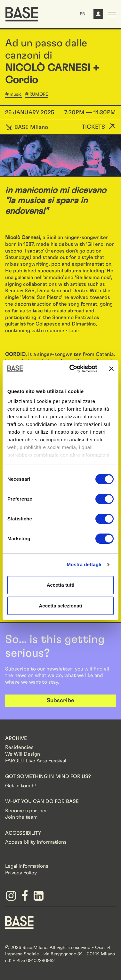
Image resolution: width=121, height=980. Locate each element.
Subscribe (60, 701)
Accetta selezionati (60, 606)
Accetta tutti (61, 585)
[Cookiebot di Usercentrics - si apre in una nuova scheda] (72, 369)
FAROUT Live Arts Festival (36, 761)
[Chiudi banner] (111, 369)
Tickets (93, 127)
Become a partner (26, 811)
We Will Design (23, 754)
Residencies (19, 747)
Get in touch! (20, 786)
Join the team (21, 817)
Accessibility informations (36, 842)
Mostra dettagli (84, 564)
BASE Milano (27, 127)
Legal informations (27, 866)
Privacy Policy (21, 873)
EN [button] (83, 14)
